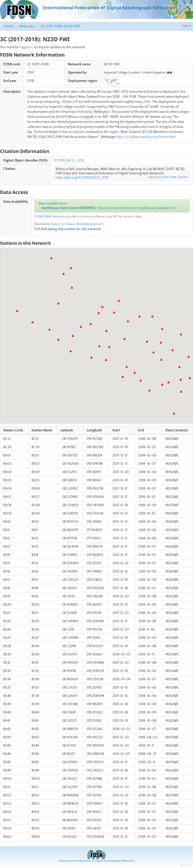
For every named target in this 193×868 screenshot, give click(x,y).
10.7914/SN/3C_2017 (69, 161)
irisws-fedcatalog (79, 224)
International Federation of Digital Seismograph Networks (96, 861)
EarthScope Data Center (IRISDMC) (69, 208)
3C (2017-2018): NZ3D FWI (60, 26)
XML (174, 177)
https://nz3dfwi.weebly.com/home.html (146, 137)
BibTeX (184, 177)
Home (8, 26)
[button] (181, 379)
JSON (165, 177)
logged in (26, 47)
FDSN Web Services (50, 217)
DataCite (154, 177)
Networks (27, 26)
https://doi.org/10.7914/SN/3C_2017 (82, 178)
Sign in (187, 26)
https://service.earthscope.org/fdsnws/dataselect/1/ (137, 208)
